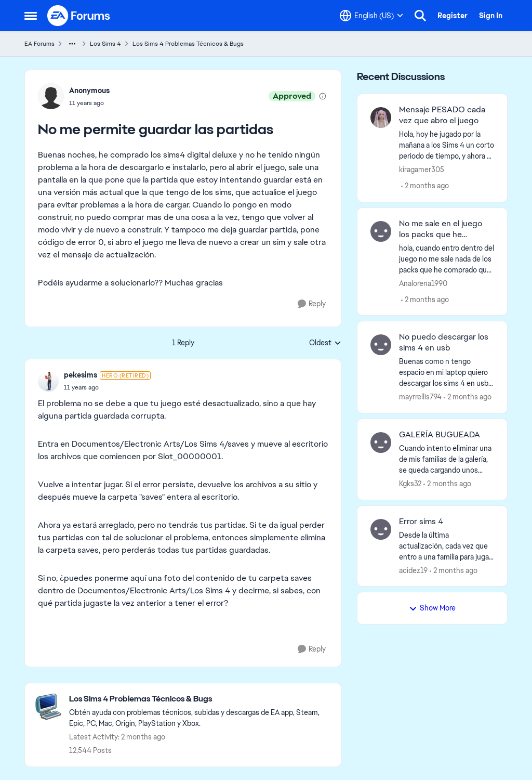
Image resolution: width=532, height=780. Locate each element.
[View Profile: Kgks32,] (381, 443)
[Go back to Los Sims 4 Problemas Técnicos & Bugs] (200, 699)
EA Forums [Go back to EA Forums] (39, 44)
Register (453, 16)
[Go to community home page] (79, 16)
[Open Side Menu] (31, 16)
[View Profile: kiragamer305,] (381, 118)
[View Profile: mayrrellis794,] (381, 345)
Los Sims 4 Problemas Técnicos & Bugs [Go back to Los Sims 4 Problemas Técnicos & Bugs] (188, 44)
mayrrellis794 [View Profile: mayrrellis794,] (420, 397)
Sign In (491, 16)
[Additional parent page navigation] (72, 44)
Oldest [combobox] (325, 343)
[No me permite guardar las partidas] (107, 387)
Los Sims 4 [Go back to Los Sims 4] (105, 44)
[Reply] (312, 304)
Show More (432, 608)
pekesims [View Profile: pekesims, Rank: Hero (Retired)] (81, 375)
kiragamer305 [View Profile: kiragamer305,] (422, 170)
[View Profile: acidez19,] (381, 529)
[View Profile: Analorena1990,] (381, 231)
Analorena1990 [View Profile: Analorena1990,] (423, 283)
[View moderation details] (323, 96)
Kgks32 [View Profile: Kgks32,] (410, 484)
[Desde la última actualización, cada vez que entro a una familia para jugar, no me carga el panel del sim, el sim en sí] (447, 546)
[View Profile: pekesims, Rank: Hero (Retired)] (48, 381)
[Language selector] (371, 16)
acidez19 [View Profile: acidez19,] (413, 570)
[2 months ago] (425, 186)
